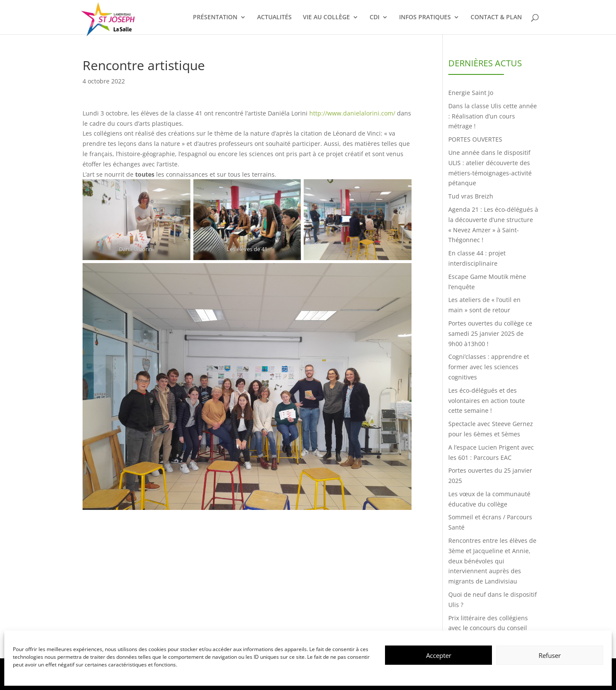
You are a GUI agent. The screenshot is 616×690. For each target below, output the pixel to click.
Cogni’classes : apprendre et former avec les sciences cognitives (489, 367)
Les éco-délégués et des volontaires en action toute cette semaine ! (487, 401)
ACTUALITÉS (274, 18)
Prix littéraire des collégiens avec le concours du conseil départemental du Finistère (488, 628)
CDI (375, 18)
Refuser (550, 655)
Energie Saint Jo (471, 93)
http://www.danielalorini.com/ (352, 113)
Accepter (439, 655)
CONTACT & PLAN (496, 18)
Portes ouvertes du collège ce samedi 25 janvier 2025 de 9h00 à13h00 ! (490, 333)
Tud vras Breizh (471, 196)
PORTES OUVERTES (475, 139)
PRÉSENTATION (215, 18)
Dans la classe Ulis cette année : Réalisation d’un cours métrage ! (493, 116)
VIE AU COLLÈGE (326, 18)
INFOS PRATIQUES (425, 18)
